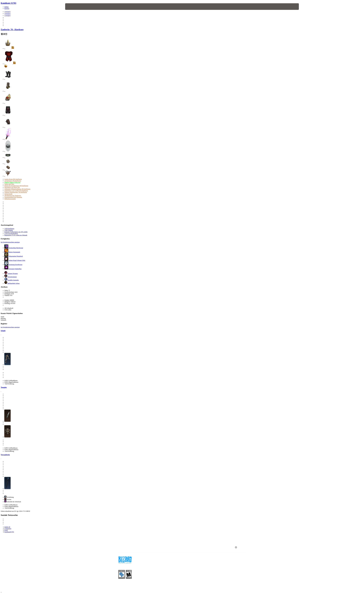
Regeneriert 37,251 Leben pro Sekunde (16, 235)
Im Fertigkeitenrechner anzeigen (10, 242)
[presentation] (72, 7)
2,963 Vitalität (9, 230)
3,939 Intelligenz (9, 229)
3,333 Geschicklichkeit (11, 234)
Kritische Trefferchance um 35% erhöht (16, 232)
